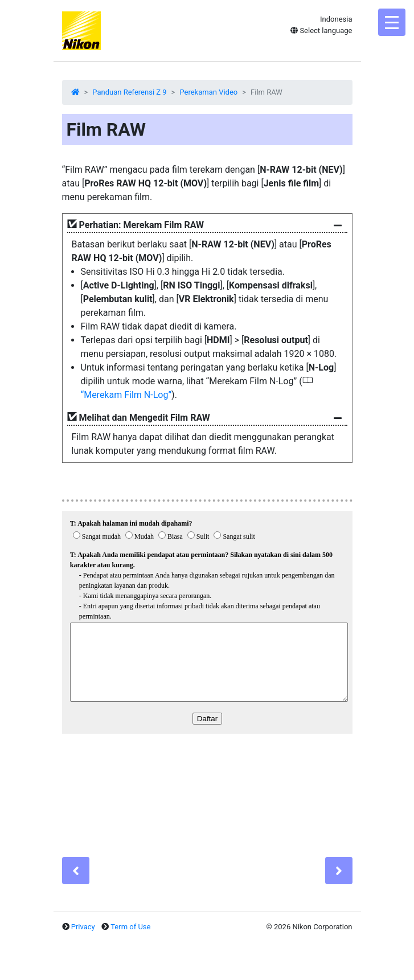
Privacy (83, 927)
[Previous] (76, 871)
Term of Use (130, 927)
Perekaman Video (208, 92)
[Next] (339, 871)
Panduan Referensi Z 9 (129, 92)
